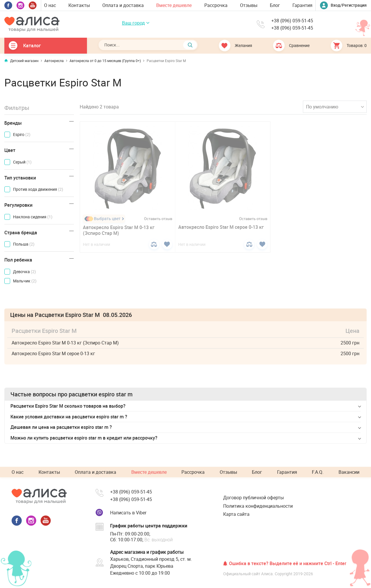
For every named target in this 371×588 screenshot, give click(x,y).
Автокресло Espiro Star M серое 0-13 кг (221, 227)
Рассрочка (216, 5)
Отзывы (249, 5)
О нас (50, 5)
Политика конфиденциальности (258, 506)
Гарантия (302, 5)
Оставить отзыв (158, 219)
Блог (275, 5)
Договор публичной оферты (253, 498)
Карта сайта (236, 514)
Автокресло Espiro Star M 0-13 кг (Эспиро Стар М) (119, 230)
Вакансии (349, 472)
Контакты (79, 5)
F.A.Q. (318, 472)
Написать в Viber (128, 513)
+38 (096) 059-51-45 (292, 21)
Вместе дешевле (174, 5)
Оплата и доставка (123, 5)
